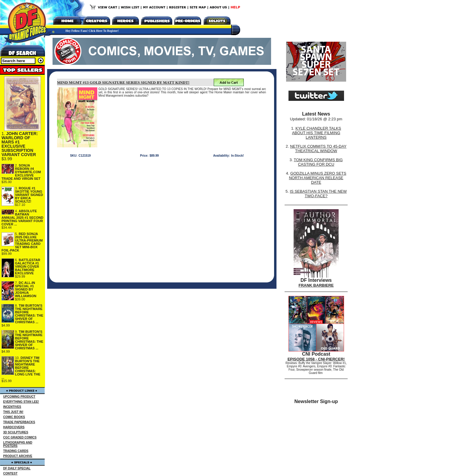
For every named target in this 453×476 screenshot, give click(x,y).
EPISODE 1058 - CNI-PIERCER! (316, 359)
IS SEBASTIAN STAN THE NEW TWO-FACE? (318, 194)
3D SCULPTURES (16, 432)
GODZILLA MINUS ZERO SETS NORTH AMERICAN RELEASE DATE (317, 178)
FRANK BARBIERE (316, 285)
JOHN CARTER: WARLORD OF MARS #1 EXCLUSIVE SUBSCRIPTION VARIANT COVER (20, 144)
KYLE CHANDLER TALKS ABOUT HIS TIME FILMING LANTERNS (317, 133)
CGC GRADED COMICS (20, 437)
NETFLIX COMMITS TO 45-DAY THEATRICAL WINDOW (318, 149)
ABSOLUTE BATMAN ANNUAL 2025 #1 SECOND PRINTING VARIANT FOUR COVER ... (22, 218)
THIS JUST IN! (13, 412)
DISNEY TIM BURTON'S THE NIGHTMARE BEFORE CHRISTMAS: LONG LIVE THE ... (21, 368)
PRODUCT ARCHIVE (18, 456)
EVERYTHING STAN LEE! (21, 402)
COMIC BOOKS (14, 417)
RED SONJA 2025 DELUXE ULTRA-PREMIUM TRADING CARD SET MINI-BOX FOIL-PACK (22, 242)
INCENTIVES (12, 407)
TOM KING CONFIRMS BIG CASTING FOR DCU (318, 162)
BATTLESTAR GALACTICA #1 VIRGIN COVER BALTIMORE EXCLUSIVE (28, 267)
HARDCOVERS (14, 427)
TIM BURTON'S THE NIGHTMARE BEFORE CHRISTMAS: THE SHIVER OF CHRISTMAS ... (29, 314)
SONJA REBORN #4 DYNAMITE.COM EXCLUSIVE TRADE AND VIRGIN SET (21, 172)
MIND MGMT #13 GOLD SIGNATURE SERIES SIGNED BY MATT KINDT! (123, 82)
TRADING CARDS (16, 451)
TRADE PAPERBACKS (19, 422)
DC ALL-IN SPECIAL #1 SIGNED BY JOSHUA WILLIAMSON (26, 289)
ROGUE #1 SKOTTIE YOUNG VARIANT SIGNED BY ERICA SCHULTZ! (29, 195)
